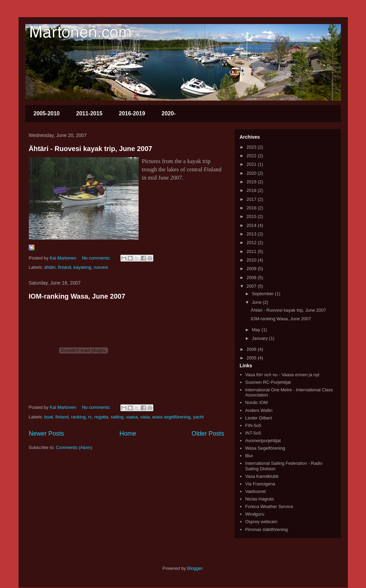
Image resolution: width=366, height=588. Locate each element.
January (260, 338)
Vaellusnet (256, 491)
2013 (252, 234)
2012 (252, 243)
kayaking (82, 267)
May (257, 330)
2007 (252, 286)
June (257, 302)
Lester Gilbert (259, 418)
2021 (252, 164)
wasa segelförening (172, 417)
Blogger (195, 568)
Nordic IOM (257, 402)
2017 (252, 199)
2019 (252, 182)
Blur (249, 456)
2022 (252, 156)
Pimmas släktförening (267, 529)
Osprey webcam (261, 522)
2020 (252, 173)
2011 (252, 251)
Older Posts (208, 434)
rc (90, 417)
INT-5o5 (253, 433)
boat (49, 417)
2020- (169, 113)
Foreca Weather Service (269, 506)
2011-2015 (89, 113)
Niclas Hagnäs (260, 499)
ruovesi (101, 267)
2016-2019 (132, 113)
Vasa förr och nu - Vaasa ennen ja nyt (282, 375)
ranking (78, 417)
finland (64, 267)
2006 (252, 349)
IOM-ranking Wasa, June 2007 (77, 296)
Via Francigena (260, 484)
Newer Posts (46, 434)
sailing (117, 417)
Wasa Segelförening (265, 448)
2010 (252, 260)
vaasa (132, 417)
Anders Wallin (259, 410)
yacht (198, 417)
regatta (101, 417)
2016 (252, 208)
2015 (252, 216)
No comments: (97, 258)
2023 (252, 147)
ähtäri (50, 267)
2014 (252, 225)
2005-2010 (47, 113)
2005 (252, 358)
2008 (252, 278)
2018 (252, 190)
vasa (145, 417)
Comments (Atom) (74, 447)
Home (128, 434)
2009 (252, 269)
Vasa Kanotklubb (262, 476)
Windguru (255, 514)
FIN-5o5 (253, 425)
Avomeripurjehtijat (263, 441)
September (263, 294)
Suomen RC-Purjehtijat (268, 382)
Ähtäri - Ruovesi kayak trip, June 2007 (91, 149)
